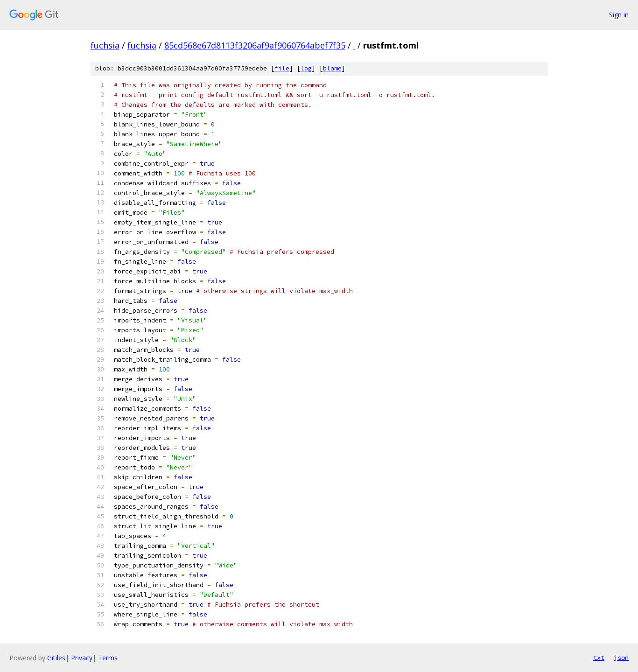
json (621, 658)
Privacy (82, 658)
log (306, 68)
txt (599, 658)
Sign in (619, 15)
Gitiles (56, 658)
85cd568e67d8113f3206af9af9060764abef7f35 (255, 45)
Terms (108, 658)
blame (332, 68)
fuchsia (105, 45)
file (282, 68)
